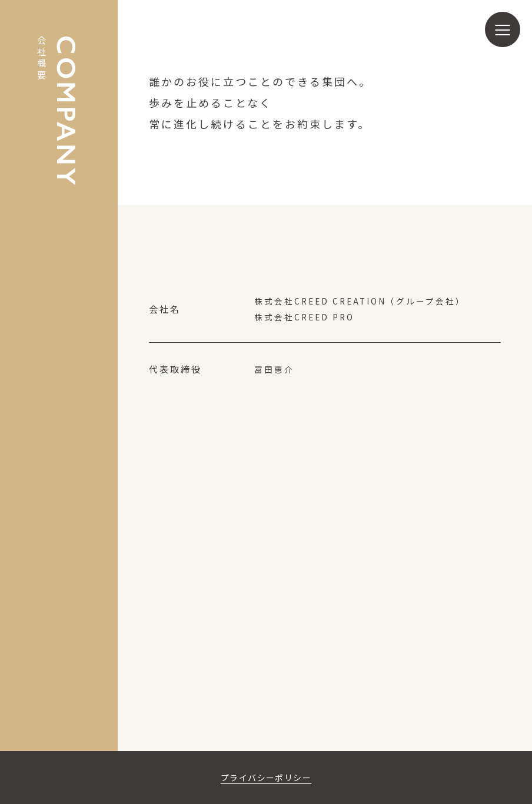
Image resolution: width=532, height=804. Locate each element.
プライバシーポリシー (266, 777)
